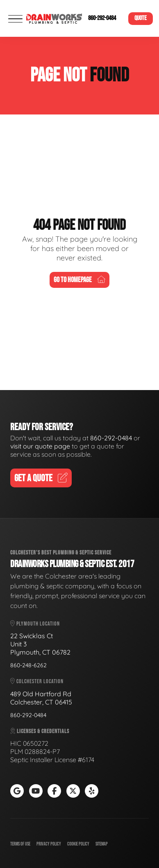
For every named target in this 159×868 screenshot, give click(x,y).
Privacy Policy (49, 844)
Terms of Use (20, 844)
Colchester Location (37, 681)
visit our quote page (40, 446)
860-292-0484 (102, 18)
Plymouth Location (35, 624)
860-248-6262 (28, 665)
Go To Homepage (79, 280)
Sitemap (102, 844)
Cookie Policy (78, 844)
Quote (141, 18)
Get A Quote (41, 478)
